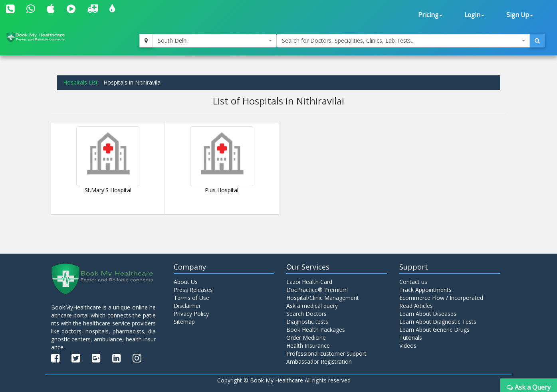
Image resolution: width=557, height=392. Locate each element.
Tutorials (411, 338)
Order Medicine (306, 338)
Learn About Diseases (428, 314)
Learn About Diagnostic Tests (438, 322)
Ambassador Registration (319, 361)
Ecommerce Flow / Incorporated (441, 298)
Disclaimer (187, 306)
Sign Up (520, 15)
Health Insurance (308, 346)
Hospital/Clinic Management (323, 298)
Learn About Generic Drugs (434, 330)
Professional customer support (326, 354)
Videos (408, 346)
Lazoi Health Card (309, 282)
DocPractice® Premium (317, 290)
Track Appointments (425, 290)
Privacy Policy (191, 314)
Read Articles (416, 306)
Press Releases (193, 290)
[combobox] (215, 41)
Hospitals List (80, 82)
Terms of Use (191, 298)
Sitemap (184, 322)
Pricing (430, 15)
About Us (186, 282)
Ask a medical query (312, 306)
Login (474, 15)
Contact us (413, 282)
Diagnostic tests (307, 322)
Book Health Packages (316, 330)
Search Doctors (306, 314)
